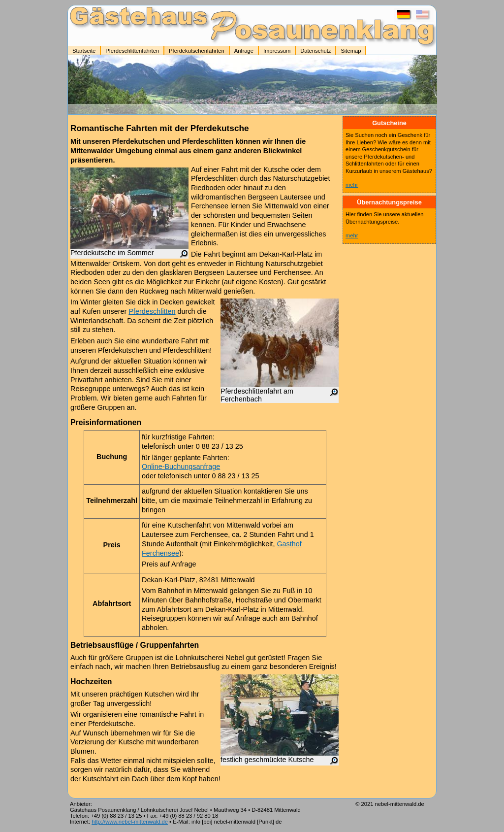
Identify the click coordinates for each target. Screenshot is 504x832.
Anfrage (244, 51)
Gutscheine (389, 123)
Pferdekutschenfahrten (197, 51)
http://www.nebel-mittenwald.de (130, 822)
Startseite (84, 51)
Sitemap (351, 51)
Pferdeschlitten (152, 311)
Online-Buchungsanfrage (181, 466)
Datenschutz (315, 51)
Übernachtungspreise (389, 202)
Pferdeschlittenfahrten (132, 51)
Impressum (277, 51)
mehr (352, 185)
